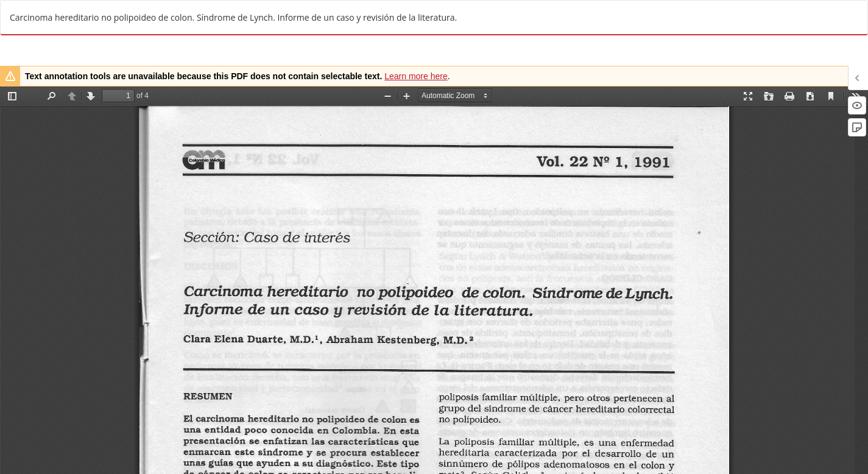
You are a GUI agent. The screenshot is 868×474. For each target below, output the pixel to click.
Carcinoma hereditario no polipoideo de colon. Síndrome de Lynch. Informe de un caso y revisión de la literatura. (233, 17)
